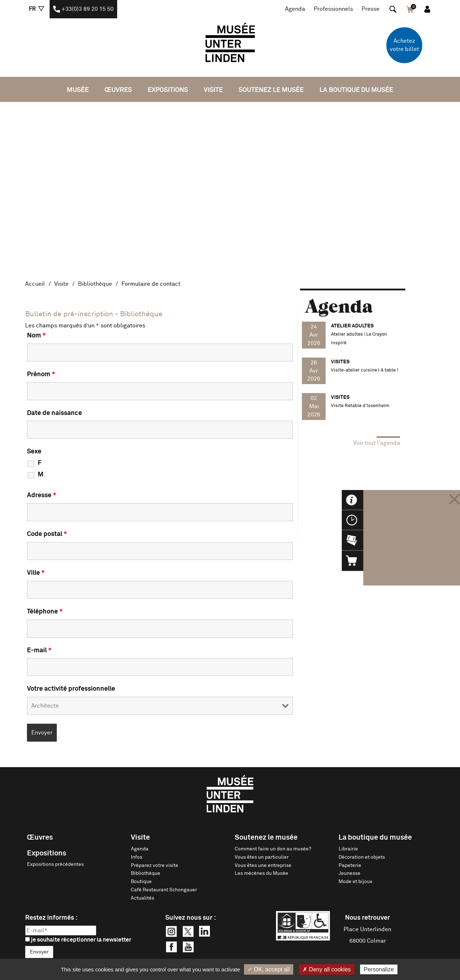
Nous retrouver (367, 918)
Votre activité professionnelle (71, 689)
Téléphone (45, 612)
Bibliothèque (95, 284)
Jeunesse (349, 873)
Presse (371, 9)
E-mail (39, 650)
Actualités (142, 898)
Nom (36, 336)
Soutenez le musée (271, 90)
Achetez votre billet (404, 45)
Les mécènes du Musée (261, 873)
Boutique (141, 882)
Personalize (379, 969)
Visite (213, 90)
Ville (36, 573)
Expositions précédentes (55, 864)
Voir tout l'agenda (377, 443)
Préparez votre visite (155, 865)
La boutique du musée (356, 90)
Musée (78, 90)
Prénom (41, 374)
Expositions (168, 90)
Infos (137, 857)
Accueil (35, 284)
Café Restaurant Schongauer (164, 890)
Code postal (47, 534)
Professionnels (333, 9)
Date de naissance (54, 413)
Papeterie (350, 865)
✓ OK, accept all (269, 969)
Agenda (295, 9)
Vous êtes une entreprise (263, 865)
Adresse (42, 495)
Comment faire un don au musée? (273, 849)
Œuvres (118, 90)
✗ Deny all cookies (327, 969)
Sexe (34, 452)
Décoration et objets (362, 857)
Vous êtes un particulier (262, 857)
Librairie (348, 849)
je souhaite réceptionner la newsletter (78, 940)
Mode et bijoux (355, 882)
